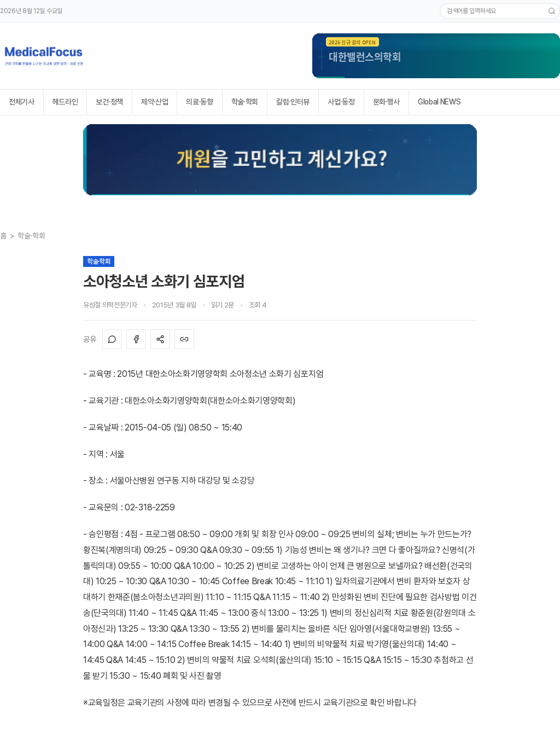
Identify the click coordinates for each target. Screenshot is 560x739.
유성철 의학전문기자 (110, 305)
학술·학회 (245, 102)
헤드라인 (65, 102)
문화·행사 (386, 102)
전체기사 (22, 102)
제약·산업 (154, 102)
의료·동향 (199, 102)
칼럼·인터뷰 (293, 102)
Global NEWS (439, 102)
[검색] (552, 11)
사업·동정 (341, 102)
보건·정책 (109, 102)
